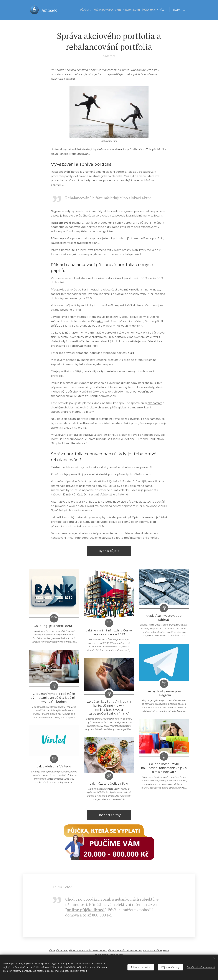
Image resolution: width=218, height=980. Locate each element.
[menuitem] (69, 10)
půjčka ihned (92, 910)
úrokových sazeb (98, 408)
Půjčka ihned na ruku (132, 950)
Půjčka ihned (62, 950)
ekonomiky (155, 403)
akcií (100, 321)
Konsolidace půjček (152, 950)
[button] (179, 10)
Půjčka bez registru (97, 950)
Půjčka (52, 950)
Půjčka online (114, 950)
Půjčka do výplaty (78, 950)
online (73, 910)
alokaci (119, 149)
